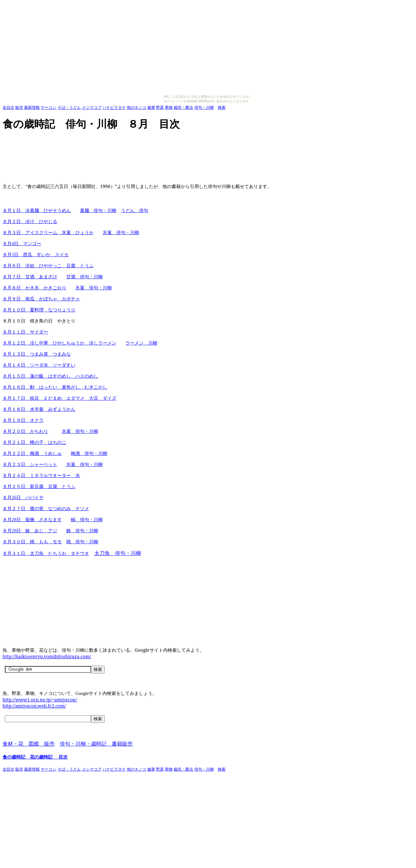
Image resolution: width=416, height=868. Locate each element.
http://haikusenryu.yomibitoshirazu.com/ (47, 656)
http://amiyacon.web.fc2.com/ (34, 706)
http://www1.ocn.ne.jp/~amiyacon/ (40, 700)
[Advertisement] (121, 141)
